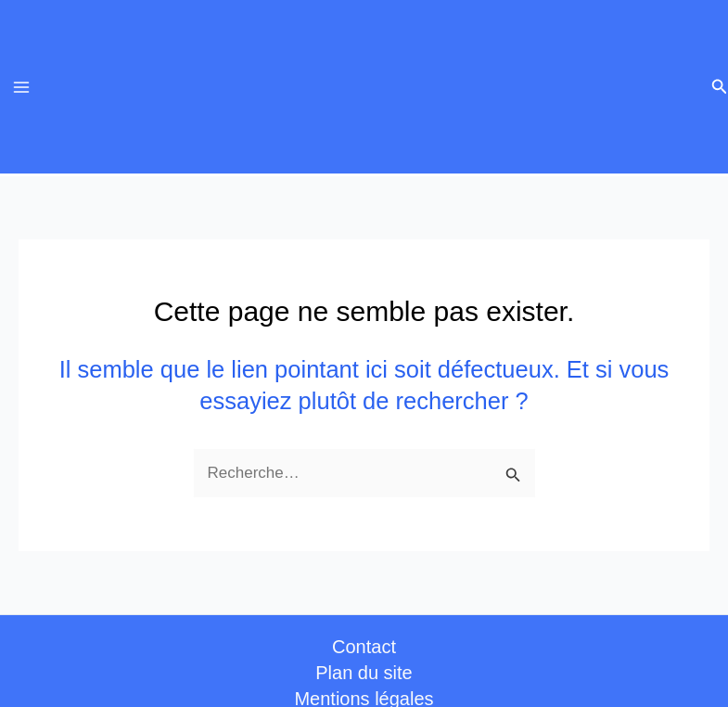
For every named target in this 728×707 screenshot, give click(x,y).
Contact (364, 647)
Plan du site (364, 673)
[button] (720, 87)
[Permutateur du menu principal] (21, 87)
